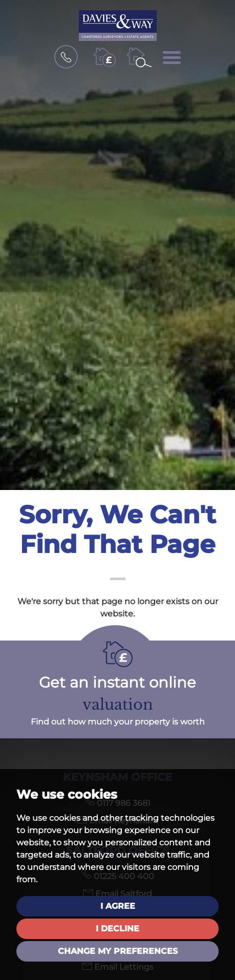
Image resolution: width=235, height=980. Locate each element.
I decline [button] (117, 929)
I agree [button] (118, 906)
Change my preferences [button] (118, 951)
